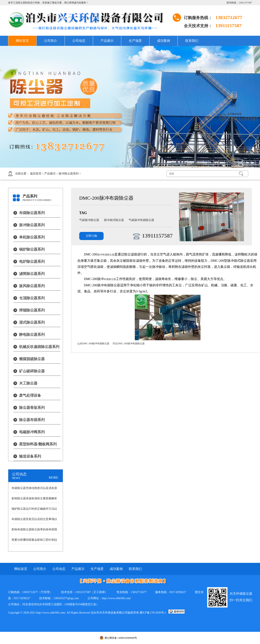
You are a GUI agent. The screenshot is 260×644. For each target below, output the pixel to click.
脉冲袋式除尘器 (114, 220)
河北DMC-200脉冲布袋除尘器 (128, 344)
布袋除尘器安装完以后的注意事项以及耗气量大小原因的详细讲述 (34, 520)
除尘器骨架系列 (32, 408)
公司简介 (51, 41)
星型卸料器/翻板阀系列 (38, 444)
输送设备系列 (30, 456)
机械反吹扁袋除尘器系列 (39, 347)
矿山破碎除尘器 (32, 371)
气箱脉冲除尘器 (90, 220)
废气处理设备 (30, 395)
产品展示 (107, 41)
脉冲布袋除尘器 (106, 255)
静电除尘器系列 (32, 335)
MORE (53, 478)
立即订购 (91, 236)
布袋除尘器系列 (32, 213)
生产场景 (135, 41)
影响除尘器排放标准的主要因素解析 (34, 498)
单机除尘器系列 (32, 237)
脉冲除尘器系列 (69, 174)
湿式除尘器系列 (32, 322)
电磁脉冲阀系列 (32, 432)
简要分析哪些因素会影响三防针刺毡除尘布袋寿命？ (34, 541)
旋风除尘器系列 (32, 286)
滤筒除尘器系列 (32, 274)
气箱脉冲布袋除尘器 (141, 220)
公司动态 (79, 41)
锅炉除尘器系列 (32, 249)
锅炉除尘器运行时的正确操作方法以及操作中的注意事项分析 (34, 510)
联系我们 (192, 41)
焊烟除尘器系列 (32, 310)
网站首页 (22, 41)
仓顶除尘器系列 (32, 298)
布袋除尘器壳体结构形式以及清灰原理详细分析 (34, 489)
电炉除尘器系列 (32, 262)
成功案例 (164, 41)
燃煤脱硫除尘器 (32, 359)
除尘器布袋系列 (32, 420)
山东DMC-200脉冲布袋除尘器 (93, 344)
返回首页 (36, 174)
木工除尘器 (28, 383)
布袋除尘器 (110, 279)
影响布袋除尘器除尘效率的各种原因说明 (34, 531)
